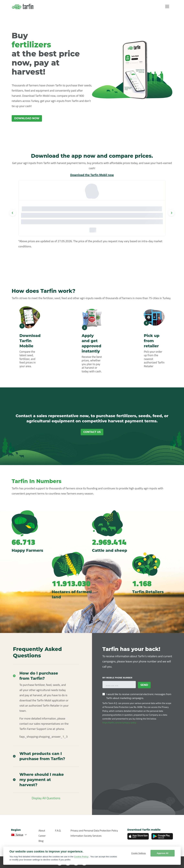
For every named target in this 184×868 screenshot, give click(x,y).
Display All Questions (46, 798)
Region (16, 830)
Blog (41, 841)
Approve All (163, 853)
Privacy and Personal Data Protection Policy (94, 830)
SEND (144, 685)
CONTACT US (92, 432)
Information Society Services (86, 836)
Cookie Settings (138, 853)
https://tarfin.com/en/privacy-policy (119, 722)
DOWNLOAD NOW (27, 118)
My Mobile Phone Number (117, 678)
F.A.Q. (58, 830)
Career (42, 836)
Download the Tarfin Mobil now (92, 175)
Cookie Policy (81, 857)
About (42, 830)
